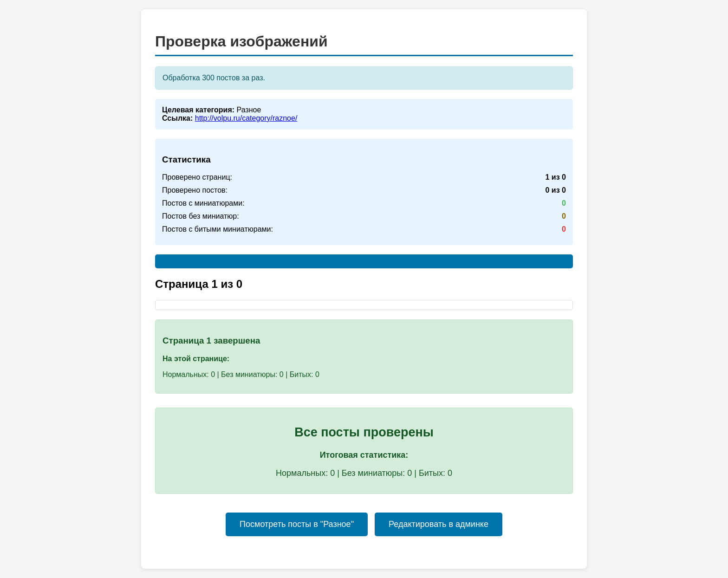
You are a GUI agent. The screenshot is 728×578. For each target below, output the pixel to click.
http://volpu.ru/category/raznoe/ (246, 118)
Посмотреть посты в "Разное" (297, 524)
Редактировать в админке (439, 524)
